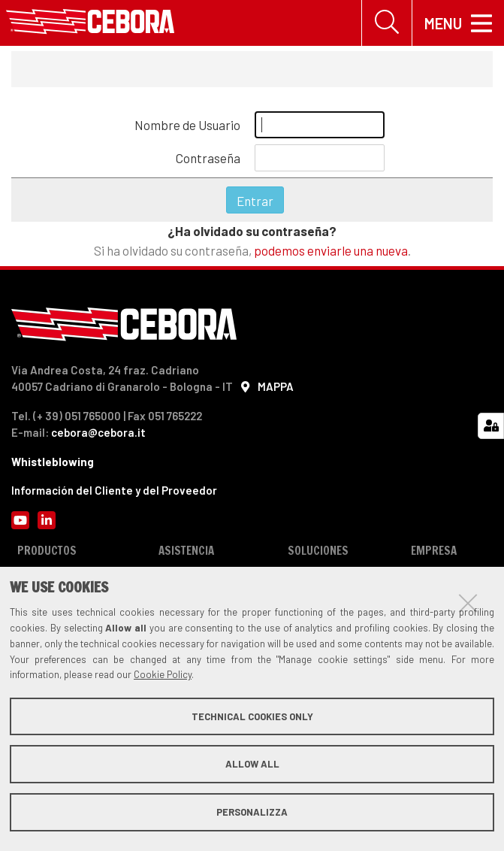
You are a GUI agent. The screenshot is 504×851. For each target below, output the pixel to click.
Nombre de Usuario (187, 125)
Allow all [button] (252, 764)
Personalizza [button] (252, 812)
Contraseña (208, 158)
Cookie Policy (163, 674)
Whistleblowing (53, 462)
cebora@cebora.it (98, 432)
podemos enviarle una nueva (331, 250)
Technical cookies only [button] (252, 716)
